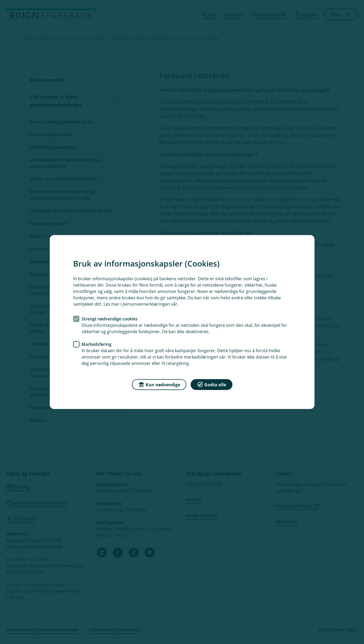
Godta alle (212, 384)
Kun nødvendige (159, 384)
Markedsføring (96, 344)
